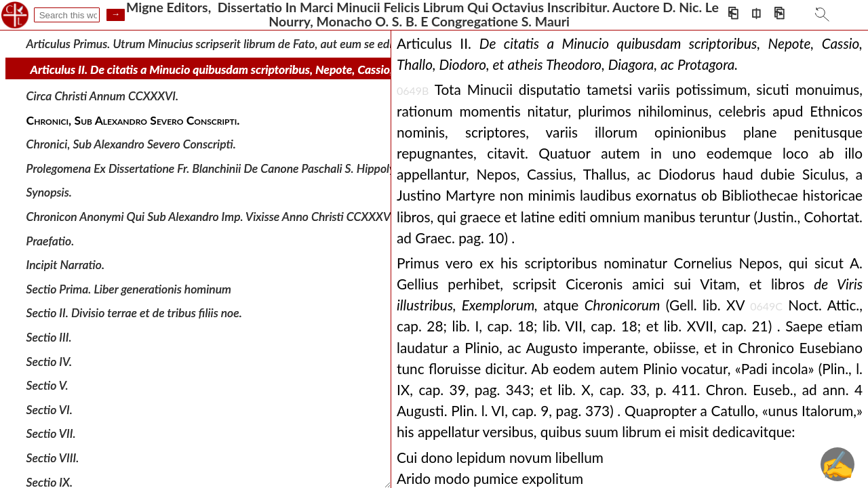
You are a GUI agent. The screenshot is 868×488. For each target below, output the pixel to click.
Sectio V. (47, 385)
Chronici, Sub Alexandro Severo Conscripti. (131, 144)
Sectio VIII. (53, 458)
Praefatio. (51, 240)
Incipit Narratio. (65, 265)
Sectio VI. (50, 410)
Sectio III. (49, 337)
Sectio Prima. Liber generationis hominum (129, 289)
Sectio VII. (51, 433)
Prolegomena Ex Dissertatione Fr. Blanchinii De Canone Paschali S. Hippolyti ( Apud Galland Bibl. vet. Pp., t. (291, 168)
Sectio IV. (50, 361)
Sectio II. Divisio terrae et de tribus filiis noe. (134, 313)
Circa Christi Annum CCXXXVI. (103, 96)
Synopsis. (49, 192)
